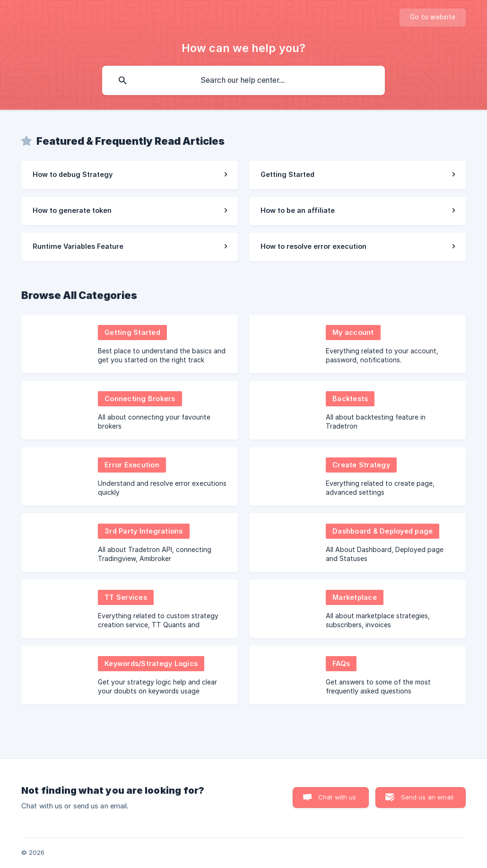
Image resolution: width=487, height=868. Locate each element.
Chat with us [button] (337, 797)
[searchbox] (243, 80)
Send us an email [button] (427, 797)
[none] (433, 18)
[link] (130, 175)
